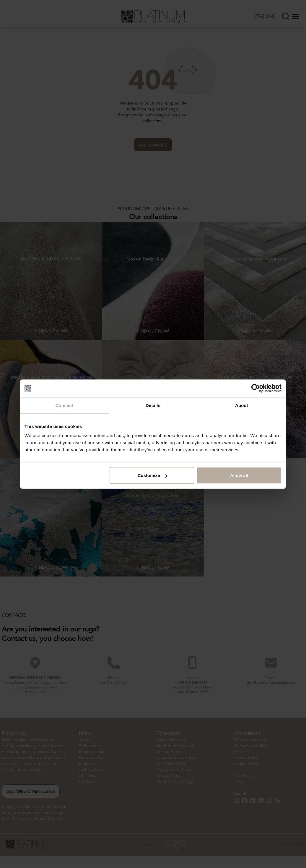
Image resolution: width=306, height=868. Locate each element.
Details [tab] (153, 405)
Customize (152, 475)
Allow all (239, 475)
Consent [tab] (65, 405)
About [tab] (242, 405)
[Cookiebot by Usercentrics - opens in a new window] (256, 388)
